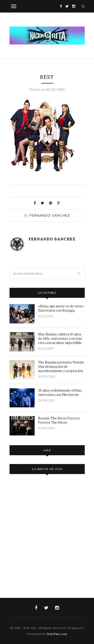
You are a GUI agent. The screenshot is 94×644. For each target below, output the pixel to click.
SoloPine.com (57, 634)
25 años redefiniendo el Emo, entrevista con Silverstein (60, 393)
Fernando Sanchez (50, 215)
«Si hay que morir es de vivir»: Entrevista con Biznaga (61, 308)
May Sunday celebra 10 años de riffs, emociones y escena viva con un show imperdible (60, 339)
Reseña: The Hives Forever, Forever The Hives (59, 420)
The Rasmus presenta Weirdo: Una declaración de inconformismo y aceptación (61, 367)
